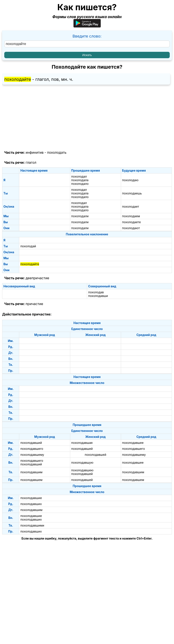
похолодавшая (82, 443)
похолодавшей (82, 449)
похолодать (57, 152)
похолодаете (132, 222)
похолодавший (31, 443)
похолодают (131, 228)
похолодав (96, 292)
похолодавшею (82, 470)
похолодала (80, 180)
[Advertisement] (87, 118)
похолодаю (130, 180)
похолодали (80, 216)
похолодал (79, 176)
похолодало (80, 184)
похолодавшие (31, 498)
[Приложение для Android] (87, 26)
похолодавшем (31, 480)
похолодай (28, 246)
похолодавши (98, 296)
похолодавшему (32, 455)
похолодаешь (132, 193)
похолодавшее (133, 443)
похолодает (131, 206)
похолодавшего (32, 449)
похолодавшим (31, 472)
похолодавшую (82, 462)
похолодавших (31, 504)
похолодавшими (32, 525)
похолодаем (131, 216)
